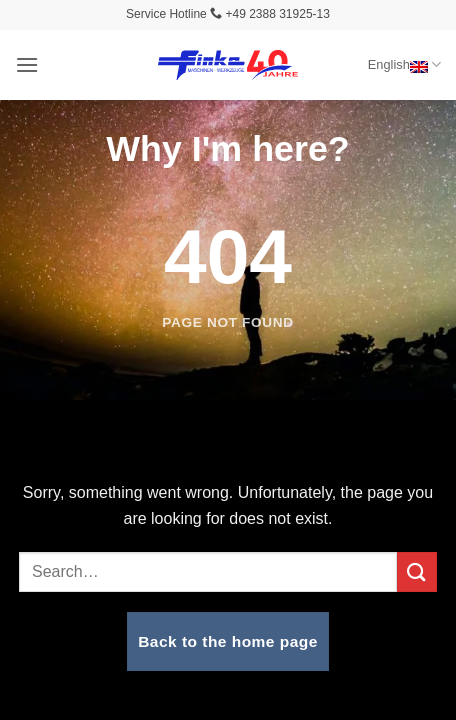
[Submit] (417, 571)
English (404, 64)
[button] (27, 64)
